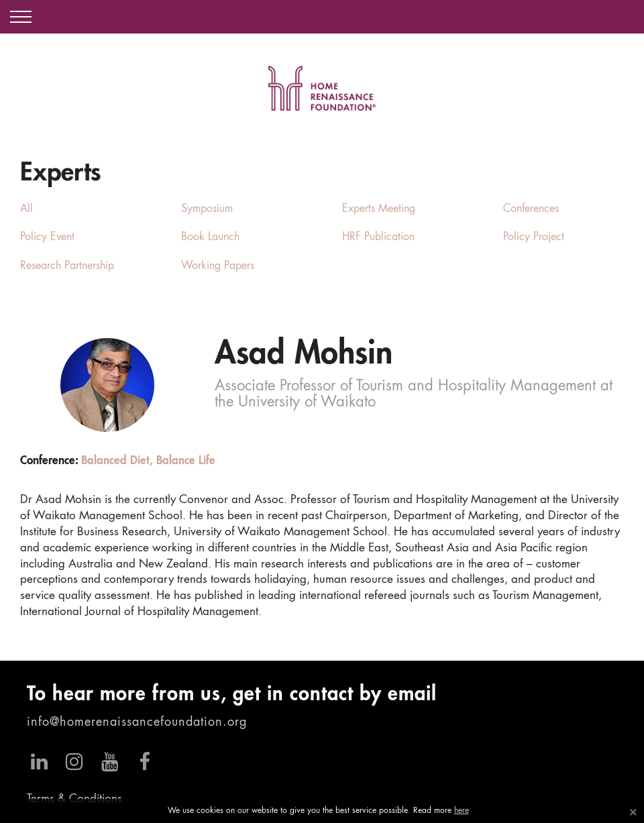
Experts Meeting (379, 209)
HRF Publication (378, 237)
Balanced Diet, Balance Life (148, 461)
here (462, 811)
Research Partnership (67, 266)
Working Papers (218, 266)
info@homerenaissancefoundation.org (137, 722)
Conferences (531, 209)
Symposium (207, 209)
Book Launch (210, 237)
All (26, 209)
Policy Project (534, 237)
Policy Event (47, 237)
